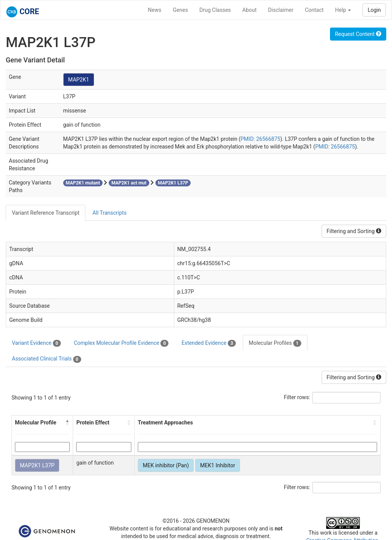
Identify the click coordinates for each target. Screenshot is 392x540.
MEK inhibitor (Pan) (166, 465)
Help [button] (343, 10)
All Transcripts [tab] (109, 213)
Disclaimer (281, 10)
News (154, 10)
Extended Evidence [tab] (208, 343)
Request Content (358, 34)
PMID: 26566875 (260, 139)
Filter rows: (297, 397)
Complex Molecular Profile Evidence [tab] (121, 343)
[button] (67, 423)
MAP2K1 (79, 80)
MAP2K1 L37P (37, 465)
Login (374, 10)
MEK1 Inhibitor (218, 465)
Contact (314, 10)
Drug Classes (215, 10)
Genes (180, 10)
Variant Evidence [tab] (36, 343)
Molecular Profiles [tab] (275, 343)
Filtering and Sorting (354, 231)
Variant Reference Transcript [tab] (46, 213)
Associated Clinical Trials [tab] (47, 359)
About (249, 10)
